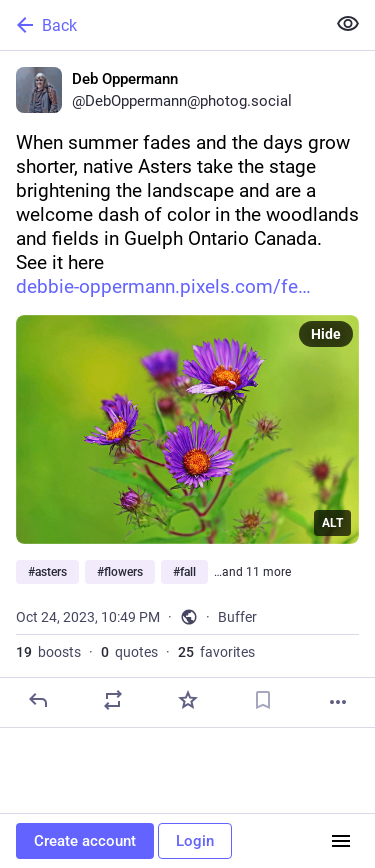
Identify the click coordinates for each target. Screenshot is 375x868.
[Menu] (341, 841)
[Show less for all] (348, 24)
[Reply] (38, 700)
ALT (332, 523)
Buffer (237, 617)
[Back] (160, 25)
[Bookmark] (263, 700)
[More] (338, 702)
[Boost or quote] (113, 700)
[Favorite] (188, 700)
